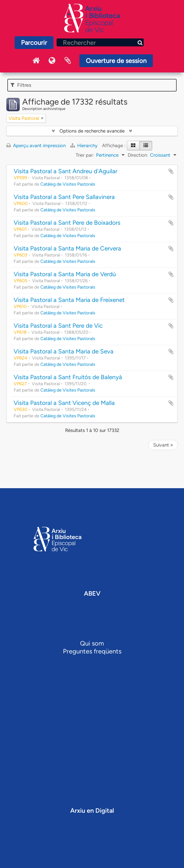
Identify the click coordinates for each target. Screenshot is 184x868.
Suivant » (163, 445)
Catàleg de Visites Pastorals (68, 184)
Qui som (92, 643)
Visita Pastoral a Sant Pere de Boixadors (67, 223)
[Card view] (133, 146)
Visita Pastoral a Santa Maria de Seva (64, 351)
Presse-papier (68, 61)
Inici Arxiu (36, 61)
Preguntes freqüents (92, 651)
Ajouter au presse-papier (171, 171)
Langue (52, 61)
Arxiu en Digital (92, 810)
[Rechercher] (100, 42)
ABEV (92, 593)
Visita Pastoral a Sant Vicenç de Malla (64, 403)
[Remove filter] (42, 118)
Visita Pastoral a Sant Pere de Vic (58, 326)
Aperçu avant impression (36, 146)
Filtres (21, 85)
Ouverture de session (116, 61)
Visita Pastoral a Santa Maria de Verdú (65, 274)
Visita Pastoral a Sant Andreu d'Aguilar (65, 171)
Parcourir (34, 43)
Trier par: (85, 155)
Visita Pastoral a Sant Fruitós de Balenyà (68, 377)
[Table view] (146, 146)
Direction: (138, 155)
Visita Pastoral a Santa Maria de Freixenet (69, 300)
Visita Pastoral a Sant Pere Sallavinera (64, 197)
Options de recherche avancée (92, 131)
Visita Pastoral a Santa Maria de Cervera (67, 248)
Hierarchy (85, 146)
